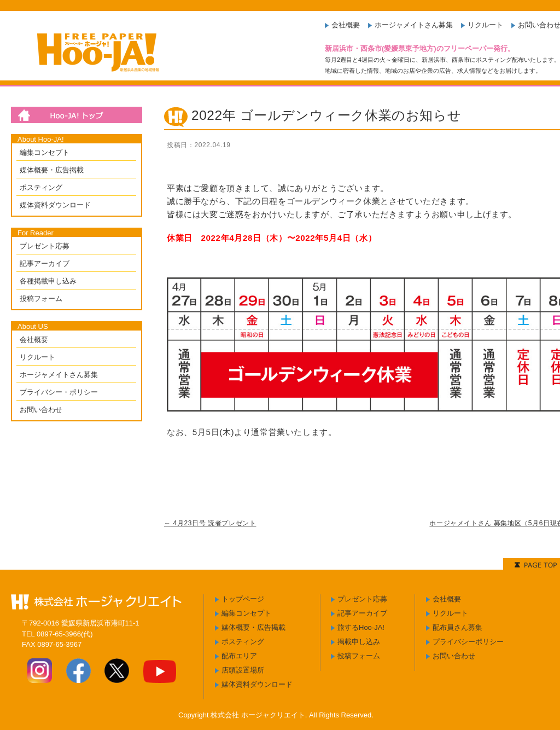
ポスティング (41, 187)
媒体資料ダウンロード (55, 205)
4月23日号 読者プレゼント (210, 523)
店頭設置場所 (243, 670)
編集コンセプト (45, 152)
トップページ (243, 599)
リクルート (485, 25)
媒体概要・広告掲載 (52, 170)
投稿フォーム (41, 299)
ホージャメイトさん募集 (414, 25)
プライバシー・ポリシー (59, 392)
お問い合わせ (41, 410)
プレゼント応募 (45, 246)
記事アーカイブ (45, 263)
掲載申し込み (359, 642)
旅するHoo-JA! (361, 627)
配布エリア (239, 656)
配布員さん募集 (457, 627)
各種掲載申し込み (48, 281)
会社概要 (346, 25)
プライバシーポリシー (468, 642)
